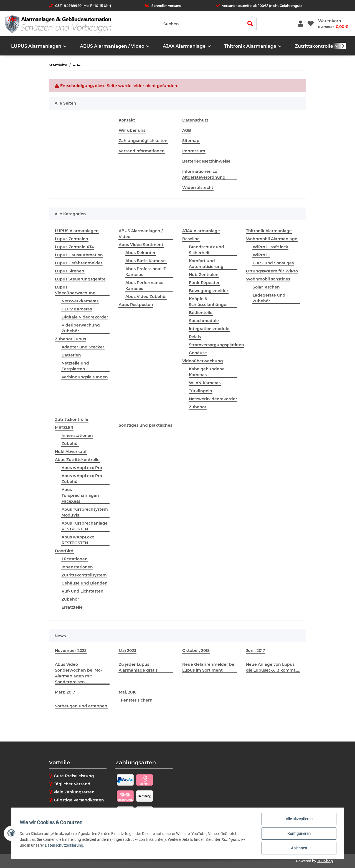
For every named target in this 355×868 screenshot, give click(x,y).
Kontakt (127, 120)
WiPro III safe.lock (270, 247)
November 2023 (71, 651)
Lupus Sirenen (70, 271)
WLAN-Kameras (205, 383)
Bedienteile (201, 313)
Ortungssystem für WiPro (272, 271)
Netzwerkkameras (80, 301)
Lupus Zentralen (72, 239)
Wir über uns (132, 130)
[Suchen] (202, 24)
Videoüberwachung (203, 361)
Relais (195, 337)
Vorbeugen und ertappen (81, 706)
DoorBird (64, 551)
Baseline (191, 239)
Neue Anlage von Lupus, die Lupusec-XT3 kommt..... (273, 667)
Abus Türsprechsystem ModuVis (85, 512)
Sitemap (191, 141)
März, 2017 (65, 692)
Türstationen (75, 559)
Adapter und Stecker (83, 347)
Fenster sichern (137, 700)
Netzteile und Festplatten (75, 366)
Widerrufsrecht (198, 188)
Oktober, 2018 (196, 651)
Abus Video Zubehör (146, 297)
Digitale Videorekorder (85, 317)
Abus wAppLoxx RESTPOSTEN (78, 540)
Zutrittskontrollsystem (84, 575)
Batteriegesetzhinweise (206, 161)
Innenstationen (77, 436)
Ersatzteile (72, 607)
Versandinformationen (142, 151)
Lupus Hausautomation (79, 255)
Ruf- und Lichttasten (83, 591)
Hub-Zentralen (204, 275)
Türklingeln (201, 391)
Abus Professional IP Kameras (146, 272)
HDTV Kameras (77, 309)
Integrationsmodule (209, 329)
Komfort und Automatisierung (206, 264)
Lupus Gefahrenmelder (79, 263)
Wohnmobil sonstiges (268, 279)
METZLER (64, 427)
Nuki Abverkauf (71, 452)
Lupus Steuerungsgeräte (80, 279)
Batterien (71, 355)
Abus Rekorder (140, 253)
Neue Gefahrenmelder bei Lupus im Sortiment (209, 667)
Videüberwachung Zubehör (81, 328)
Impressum (194, 151)
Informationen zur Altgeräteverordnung (204, 174)
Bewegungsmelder (209, 291)
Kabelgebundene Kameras (207, 372)
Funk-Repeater (204, 283)
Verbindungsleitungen (85, 377)
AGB (187, 130)
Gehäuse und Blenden (85, 583)
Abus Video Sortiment (141, 245)
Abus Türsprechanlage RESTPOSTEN (85, 526)
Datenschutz (195, 120)
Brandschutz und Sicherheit (206, 250)
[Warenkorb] (333, 24)
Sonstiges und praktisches (145, 425)
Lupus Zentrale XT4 (74, 247)
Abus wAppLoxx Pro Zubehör (82, 479)
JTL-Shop (325, 861)
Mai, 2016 (128, 692)
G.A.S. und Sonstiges (273, 263)
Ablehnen (298, 848)
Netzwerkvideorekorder (213, 399)
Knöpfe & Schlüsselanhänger (208, 302)
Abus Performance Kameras (144, 286)
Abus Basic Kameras (146, 261)
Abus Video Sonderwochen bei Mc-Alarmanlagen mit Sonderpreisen (78, 673)
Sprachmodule (204, 321)
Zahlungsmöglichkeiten (143, 141)
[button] (301, 24)
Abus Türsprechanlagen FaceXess (80, 495)
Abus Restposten (136, 305)
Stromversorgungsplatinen (216, 345)
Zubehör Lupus (70, 339)
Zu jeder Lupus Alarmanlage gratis (138, 667)
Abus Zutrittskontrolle (77, 460)
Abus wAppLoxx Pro (82, 468)
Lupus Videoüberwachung (75, 290)
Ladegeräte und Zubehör (269, 298)
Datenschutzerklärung (65, 846)
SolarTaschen (266, 287)
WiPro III (261, 255)
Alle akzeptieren (299, 819)
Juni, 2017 (256, 651)
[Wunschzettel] (311, 24)
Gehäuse (198, 353)
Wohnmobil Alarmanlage (272, 239)
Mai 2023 (127, 651)
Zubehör (198, 407)
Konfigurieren (298, 834)
